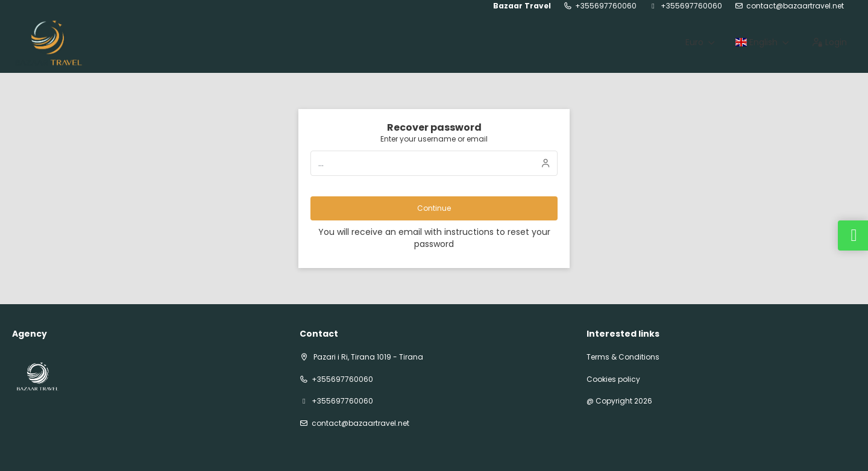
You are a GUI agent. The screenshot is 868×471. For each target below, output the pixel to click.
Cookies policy (613, 379)
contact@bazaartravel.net (795, 6)
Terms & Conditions (623, 357)
